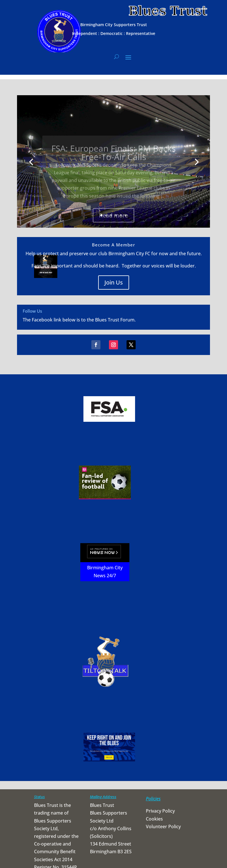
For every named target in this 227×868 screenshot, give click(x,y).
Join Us (114, 282)
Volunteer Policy (163, 827)
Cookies (154, 819)
